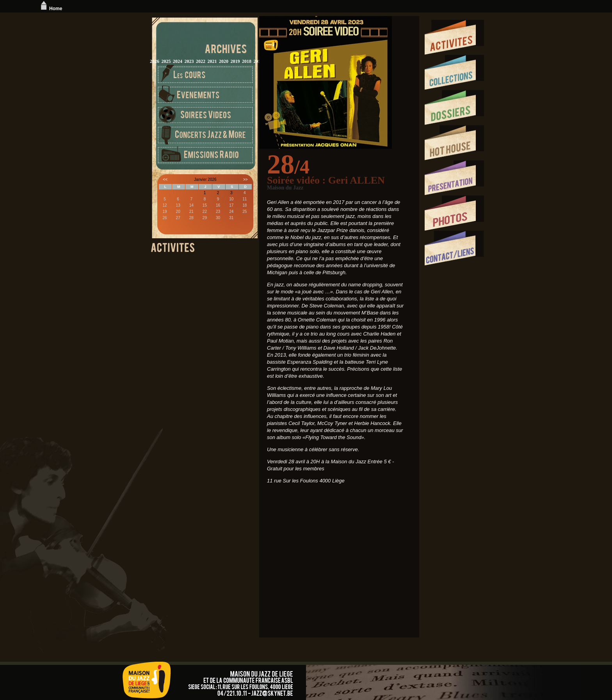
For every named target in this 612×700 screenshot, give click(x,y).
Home (51, 9)
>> (246, 179)
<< (165, 179)
